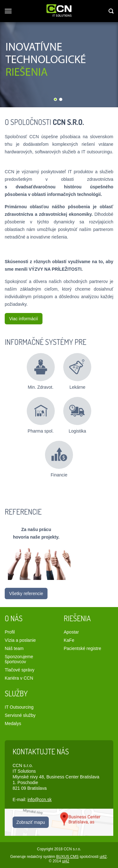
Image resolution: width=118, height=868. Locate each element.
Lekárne (77, 369)
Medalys (13, 723)
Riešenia (77, 618)
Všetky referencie (26, 593)
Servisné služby (20, 715)
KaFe (69, 640)
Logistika (77, 413)
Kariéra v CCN (19, 678)
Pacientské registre (83, 648)
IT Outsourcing (19, 707)
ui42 (103, 857)
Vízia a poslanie (20, 640)
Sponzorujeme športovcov (19, 659)
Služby (16, 693)
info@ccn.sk (39, 800)
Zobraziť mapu (31, 822)
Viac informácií (24, 319)
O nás (14, 618)
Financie (59, 457)
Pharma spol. (41, 413)
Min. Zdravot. (41, 369)
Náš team (14, 648)
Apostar (71, 632)
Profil (10, 632)
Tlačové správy (20, 670)
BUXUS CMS (67, 857)
